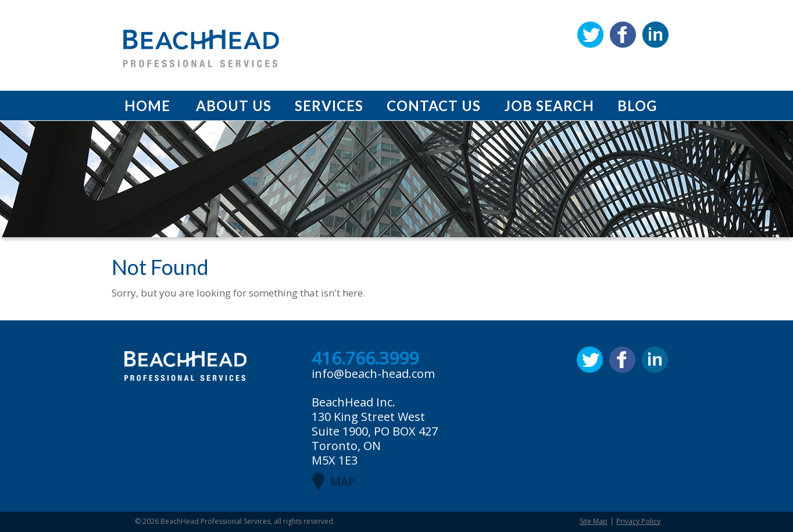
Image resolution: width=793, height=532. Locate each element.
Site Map (594, 521)
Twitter (590, 35)
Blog (637, 106)
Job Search (549, 106)
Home (147, 106)
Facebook (623, 35)
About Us (234, 106)
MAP (343, 482)
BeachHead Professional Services (215, 521)
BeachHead (201, 49)
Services (329, 106)
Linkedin (656, 35)
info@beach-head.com (373, 374)
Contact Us (434, 106)
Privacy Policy (638, 521)
